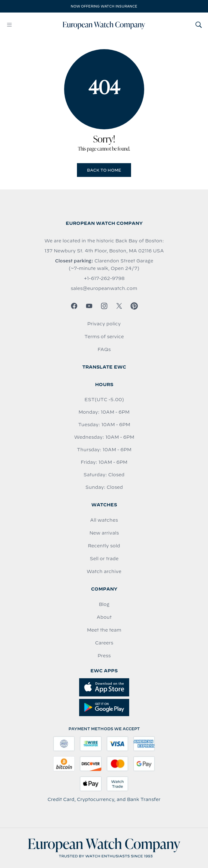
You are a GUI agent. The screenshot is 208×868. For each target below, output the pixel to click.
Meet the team (104, 630)
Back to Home (104, 170)
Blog (104, 604)
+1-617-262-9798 (104, 278)
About (104, 617)
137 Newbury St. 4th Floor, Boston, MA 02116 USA (104, 251)
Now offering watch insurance (104, 6)
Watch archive (104, 571)
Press (104, 656)
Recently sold (104, 546)
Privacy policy (104, 324)
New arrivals (104, 533)
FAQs (104, 349)
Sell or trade (104, 559)
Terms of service (104, 337)
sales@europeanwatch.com (104, 288)
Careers (104, 643)
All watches (104, 520)
